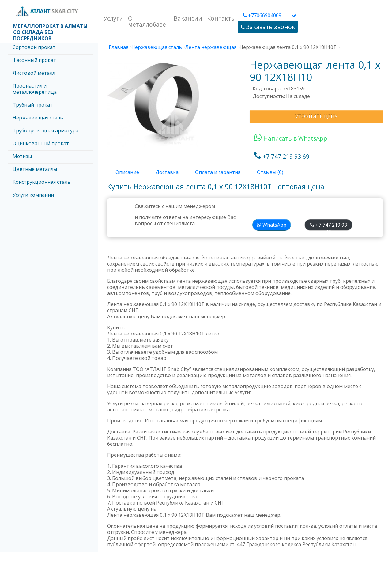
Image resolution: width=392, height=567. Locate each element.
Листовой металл (34, 73)
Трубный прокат (33, 105)
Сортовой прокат (34, 47)
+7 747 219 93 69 (282, 156)
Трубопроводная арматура (45, 130)
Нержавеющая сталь (38, 118)
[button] (294, 15)
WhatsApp (272, 225)
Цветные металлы (35, 169)
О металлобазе (147, 21)
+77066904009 (262, 15)
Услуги (113, 18)
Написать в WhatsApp (291, 138)
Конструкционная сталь (41, 182)
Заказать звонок (268, 27)
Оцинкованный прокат (41, 143)
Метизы (22, 156)
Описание (127, 172)
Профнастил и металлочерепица (35, 89)
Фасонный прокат (34, 60)
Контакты (221, 18)
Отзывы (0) (270, 172)
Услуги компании (33, 195)
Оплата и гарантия (218, 172)
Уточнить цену (316, 116)
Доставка (167, 172)
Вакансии (188, 18)
